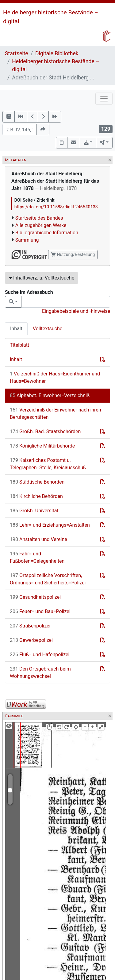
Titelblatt (19, 345)
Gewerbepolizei (31, 640)
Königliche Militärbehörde (42, 446)
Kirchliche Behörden (36, 496)
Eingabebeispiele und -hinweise (76, 311)
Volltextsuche (48, 329)
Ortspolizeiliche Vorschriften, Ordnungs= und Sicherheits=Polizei (48, 579)
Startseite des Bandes (39, 218)
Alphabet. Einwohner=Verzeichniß (50, 395)
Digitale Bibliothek (57, 53)
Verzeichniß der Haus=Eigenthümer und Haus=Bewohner (55, 377)
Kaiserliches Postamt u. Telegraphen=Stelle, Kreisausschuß (48, 464)
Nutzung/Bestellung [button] (73, 254)
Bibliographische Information (47, 233)
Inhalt (16, 329)
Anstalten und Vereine (38, 539)
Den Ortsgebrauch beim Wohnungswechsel (40, 673)
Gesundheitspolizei (35, 597)
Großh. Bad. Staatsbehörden (45, 431)
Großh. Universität (34, 511)
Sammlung (27, 240)
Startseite (17, 53)
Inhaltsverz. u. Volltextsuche (42, 278)
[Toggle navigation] (104, 99)
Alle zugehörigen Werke (41, 225)
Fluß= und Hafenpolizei (40, 655)
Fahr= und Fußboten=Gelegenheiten (37, 557)
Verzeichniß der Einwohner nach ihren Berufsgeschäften (56, 413)
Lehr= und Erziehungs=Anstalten (50, 525)
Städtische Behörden (37, 482)
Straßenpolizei (30, 626)
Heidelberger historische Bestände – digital (56, 65)
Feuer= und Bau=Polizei (40, 611)
